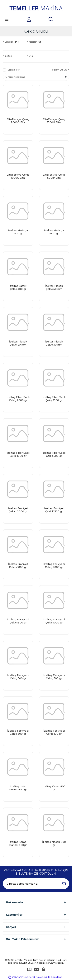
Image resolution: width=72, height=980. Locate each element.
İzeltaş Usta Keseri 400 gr (18, 788)
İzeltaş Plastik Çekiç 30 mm (54, 343)
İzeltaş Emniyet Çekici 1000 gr (18, 565)
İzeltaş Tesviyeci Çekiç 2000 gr (54, 565)
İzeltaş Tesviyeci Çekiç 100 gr (54, 732)
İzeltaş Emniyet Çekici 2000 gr (18, 510)
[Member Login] (29, 19)
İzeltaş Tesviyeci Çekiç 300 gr (54, 677)
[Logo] (36, 8)
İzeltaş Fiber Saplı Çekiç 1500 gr (54, 399)
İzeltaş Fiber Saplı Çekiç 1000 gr (18, 454)
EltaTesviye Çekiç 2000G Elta (18, 121)
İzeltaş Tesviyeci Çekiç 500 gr (18, 677)
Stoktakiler (14, 70)
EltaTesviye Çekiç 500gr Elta (54, 176)
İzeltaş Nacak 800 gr (54, 843)
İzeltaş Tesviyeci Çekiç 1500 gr (18, 621)
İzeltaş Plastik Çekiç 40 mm (18, 343)
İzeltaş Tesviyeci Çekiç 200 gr (18, 732)
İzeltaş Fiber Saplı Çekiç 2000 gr (18, 399)
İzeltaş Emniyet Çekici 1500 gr (54, 510)
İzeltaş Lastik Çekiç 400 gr (18, 287)
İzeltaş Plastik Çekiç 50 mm (54, 287)
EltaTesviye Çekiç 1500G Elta (54, 121)
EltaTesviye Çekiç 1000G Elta (18, 176)
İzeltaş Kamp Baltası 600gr (18, 843)
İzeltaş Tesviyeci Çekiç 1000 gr (54, 621)
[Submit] (64, 884)
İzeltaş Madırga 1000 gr (54, 232)
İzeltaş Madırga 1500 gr (18, 232)
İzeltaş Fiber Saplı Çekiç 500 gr (54, 454)
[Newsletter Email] (36, 884)
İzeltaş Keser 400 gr (54, 788)
